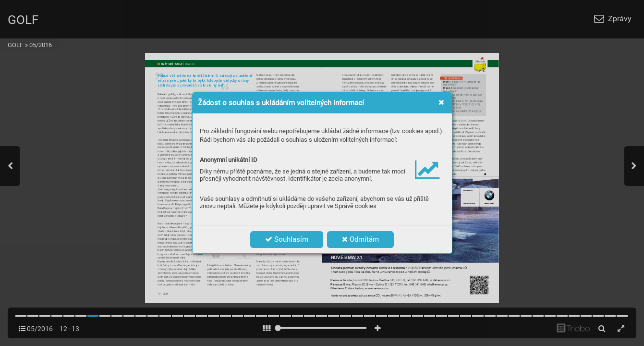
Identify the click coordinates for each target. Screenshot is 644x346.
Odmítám (360, 239)
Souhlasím (287, 239)
